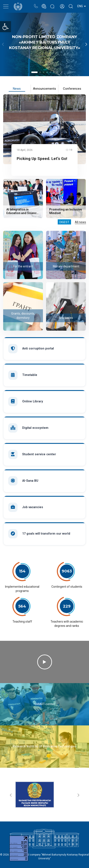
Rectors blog (52, 4)
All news (80, 222)
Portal (44, 4)
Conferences (72, 89)
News (17, 89)
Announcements (44, 89)
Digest (64, 222)
